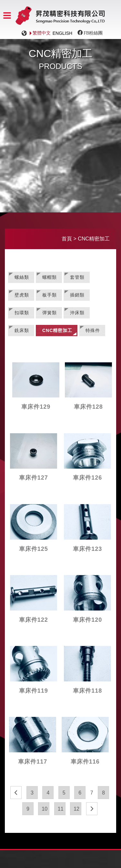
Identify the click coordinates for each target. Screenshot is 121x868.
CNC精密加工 (57, 330)
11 (61, 809)
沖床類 (77, 313)
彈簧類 (50, 313)
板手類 (50, 295)
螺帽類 (50, 277)
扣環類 (22, 313)
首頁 (67, 239)
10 (45, 809)
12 (76, 809)
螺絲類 (22, 277)
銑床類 (22, 330)
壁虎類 (22, 295)
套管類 (77, 277)
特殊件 (93, 330)
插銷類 (77, 295)
